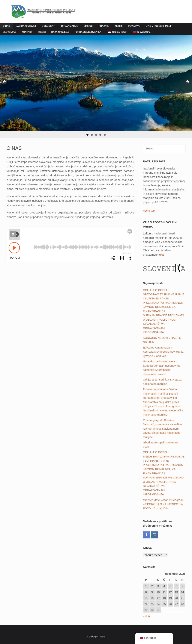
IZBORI (42, 32)
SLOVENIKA (9, 32)
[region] (96, 87)
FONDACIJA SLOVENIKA (88, 32)
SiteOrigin (93, 637)
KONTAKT (27, 32)
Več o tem (149, 211)
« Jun (146, 616)
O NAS (6, 26)
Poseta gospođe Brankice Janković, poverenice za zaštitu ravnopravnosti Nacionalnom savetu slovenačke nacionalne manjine (162, 429)
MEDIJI (119, 26)
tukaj (161, 255)
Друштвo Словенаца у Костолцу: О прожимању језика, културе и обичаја (163, 352)
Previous (5, 82)
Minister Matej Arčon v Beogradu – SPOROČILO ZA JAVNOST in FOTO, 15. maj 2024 (163, 504)
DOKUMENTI (49, 26)
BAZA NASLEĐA (60, 32)
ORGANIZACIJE (70, 26)
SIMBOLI (88, 26)
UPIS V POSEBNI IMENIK (159, 26)
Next (187, 82)
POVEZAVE (134, 26)
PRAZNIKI (104, 26)
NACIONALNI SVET (26, 26)
